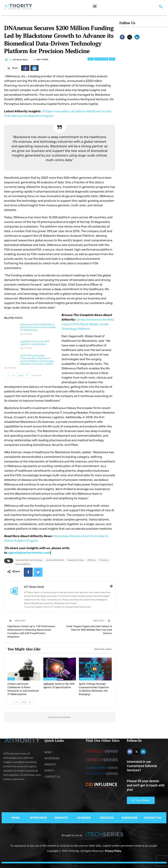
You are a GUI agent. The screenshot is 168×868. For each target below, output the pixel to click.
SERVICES (107, 818)
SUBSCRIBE (130, 818)
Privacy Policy (113, 851)
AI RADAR (84, 818)
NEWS (16, 818)
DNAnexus (92, 560)
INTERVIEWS (38, 818)
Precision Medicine (23, 564)
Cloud (11, 679)
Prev (11, 375)
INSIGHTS (61, 818)
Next (24, 375)
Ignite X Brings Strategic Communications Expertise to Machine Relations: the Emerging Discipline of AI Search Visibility (37, 360)
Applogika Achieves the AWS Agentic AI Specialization (35, 343)
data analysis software (76, 560)
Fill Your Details (141, 800)
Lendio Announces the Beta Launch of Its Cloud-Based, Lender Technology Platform (88, 324)
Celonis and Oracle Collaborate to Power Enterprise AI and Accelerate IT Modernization (38, 327)
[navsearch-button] (161, 7)
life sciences (104, 560)
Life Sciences (101, 59)
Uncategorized (50, 679)
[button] (95, 6)
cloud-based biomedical (55, 560)
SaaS (91, 59)
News (112, 59)
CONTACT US (152, 818)
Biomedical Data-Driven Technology (29, 560)
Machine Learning (87, 679)
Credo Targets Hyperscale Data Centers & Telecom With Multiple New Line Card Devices (89, 630)
